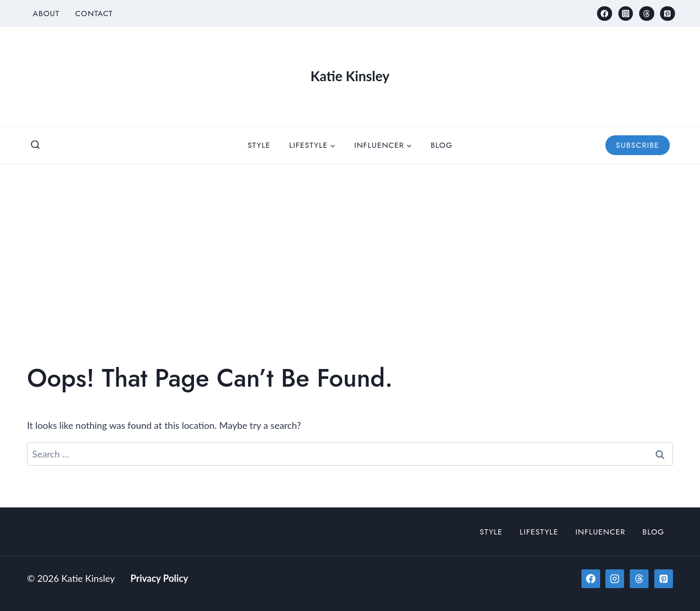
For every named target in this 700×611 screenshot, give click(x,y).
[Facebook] (605, 14)
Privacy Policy (159, 578)
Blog (442, 145)
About (46, 14)
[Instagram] (626, 14)
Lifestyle (539, 532)
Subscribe (638, 145)
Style (259, 145)
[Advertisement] (350, 243)
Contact (94, 14)
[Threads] (647, 14)
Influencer (601, 532)
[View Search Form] (35, 145)
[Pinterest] (667, 14)
